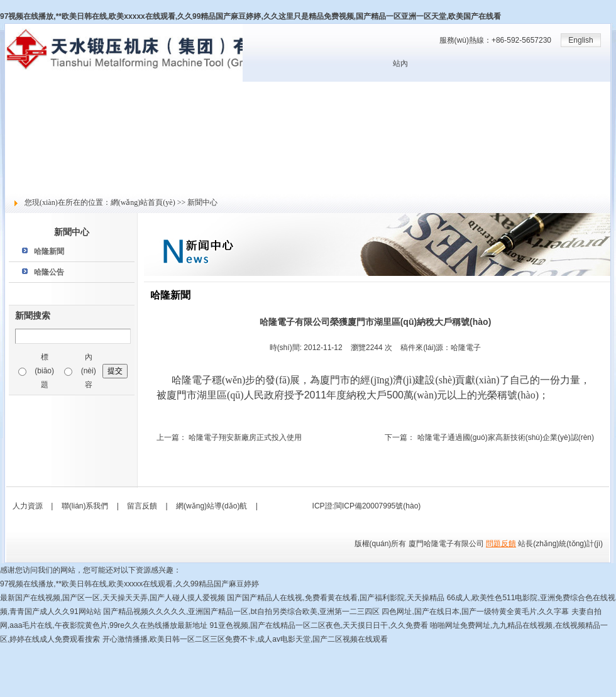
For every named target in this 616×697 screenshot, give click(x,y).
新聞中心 (20, 116)
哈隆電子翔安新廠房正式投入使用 (245, 437)
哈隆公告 (49, 272)
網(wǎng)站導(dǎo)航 (212, 506)
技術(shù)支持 (29, 144)
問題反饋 (501, 544)
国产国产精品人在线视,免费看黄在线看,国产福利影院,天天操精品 (336, 598)
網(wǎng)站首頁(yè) (38, 89)
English (580, 40)
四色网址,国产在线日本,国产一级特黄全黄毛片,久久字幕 (475, 612)
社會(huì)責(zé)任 (34, 172)
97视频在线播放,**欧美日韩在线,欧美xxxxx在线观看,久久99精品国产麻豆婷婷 (129, 584)
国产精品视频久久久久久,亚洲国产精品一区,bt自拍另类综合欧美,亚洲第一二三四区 (241, 612)
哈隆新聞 (49, 251)
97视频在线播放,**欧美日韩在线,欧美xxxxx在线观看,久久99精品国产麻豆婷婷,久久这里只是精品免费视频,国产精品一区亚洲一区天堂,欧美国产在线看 (250, 16)
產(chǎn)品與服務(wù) (42, 130)
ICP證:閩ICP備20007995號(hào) (367, 506)
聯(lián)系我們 (85, 506)
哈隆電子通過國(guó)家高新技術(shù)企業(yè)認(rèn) (506, 437)
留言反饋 (20, 185)
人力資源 (20, 158)
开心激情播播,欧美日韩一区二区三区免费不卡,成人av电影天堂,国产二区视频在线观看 (245, 639)
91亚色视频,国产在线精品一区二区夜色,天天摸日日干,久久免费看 (318, 625)
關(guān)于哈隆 (31, 102)
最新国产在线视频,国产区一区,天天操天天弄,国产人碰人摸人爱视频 (113, 598)
